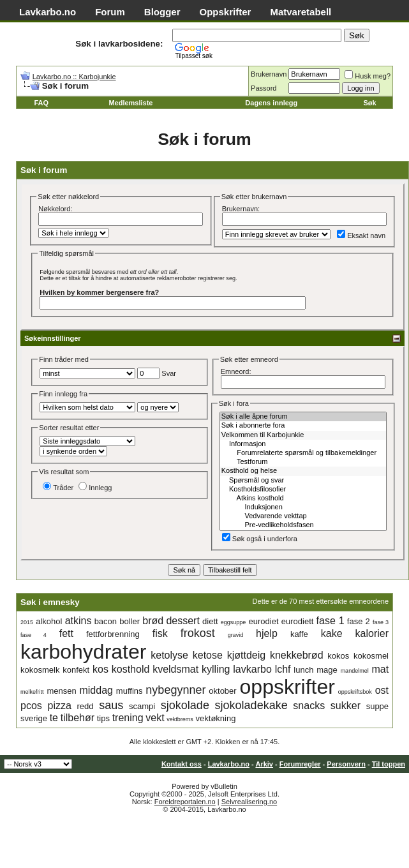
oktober (222, 691)
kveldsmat (175, 669)
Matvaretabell (301, 12)
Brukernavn (269, 74)
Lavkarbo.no (48, 12)
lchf (283, 669)
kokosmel (371, 656)
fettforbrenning (113, 634)
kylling (216, 669)
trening (128, 718)
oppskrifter (287, 687)
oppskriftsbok (355, 692)
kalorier (372, 633)
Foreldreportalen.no (185, 802)
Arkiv (264, 764)
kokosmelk (40, 670)
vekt (155, 718)
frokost (198, 633)
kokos (338, 656)
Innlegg (95, 488)
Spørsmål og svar (303, 481)
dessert (182, 621)
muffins (130, 691)
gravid (236, 635)
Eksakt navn (361, 236)
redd (86, 706)
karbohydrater (83, 652)
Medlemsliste (130, 103)
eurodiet (264, 621)
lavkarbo (252, 669)
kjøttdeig (246, 655)
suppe (377, 706)
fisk (160, 633)
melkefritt (32, 692)
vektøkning (216, 718)
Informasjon (303, 444)
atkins (78, 621)
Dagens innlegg (271, 103)
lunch (303, 670)
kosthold (131, 669)
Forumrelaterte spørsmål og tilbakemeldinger (303, 453)
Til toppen (389, 764)
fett (66, 633)
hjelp (267, 633)
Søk (369, 103)
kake (332, 633)
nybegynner (175, 690)
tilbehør (78, 718)
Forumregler (300, 764)
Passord (264, 88)
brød (153, 621)
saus (111, 705)
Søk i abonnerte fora (303, 426)
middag (96, 690)
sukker (346, 706)
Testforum (303, 462)
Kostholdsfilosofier (303, 490)
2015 (27, 622)
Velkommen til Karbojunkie (303, 435)
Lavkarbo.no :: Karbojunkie (74, 77)
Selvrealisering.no (249, 802)
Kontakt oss (182, 764)
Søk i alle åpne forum (303, 417)
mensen (61, 691)
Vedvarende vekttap (303, 516)
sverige (34, 718)
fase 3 (381, 622)
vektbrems (180, 719)
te (54, 718)
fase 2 (359, 621)
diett (210, 621)
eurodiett (298, 621)
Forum (110, 12)
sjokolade (185, 705)
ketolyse (169, 655)
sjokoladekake (251, 705)
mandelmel (355, 671)
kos (100, 669)
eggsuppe (234, 622)
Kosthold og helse (303, 471)
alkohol (49, 621)
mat (380, 669)
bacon (106, 621)
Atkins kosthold (303, 498)
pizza (59, 706)
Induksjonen (303, 507)
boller (130, 621)
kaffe (299, 634)
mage (327, 670)
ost (382, 690)
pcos (31, 706)
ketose (208, 655)
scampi (142, 706)
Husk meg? (368, 76)
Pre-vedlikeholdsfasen (303, 525)
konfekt (76, 670)
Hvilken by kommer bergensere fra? (99, 292)
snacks (309, 706)
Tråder (58, 488)
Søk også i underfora (260, 539)
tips (103, 718)
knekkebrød (297, 655)
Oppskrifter (226, 12)
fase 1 (331, 621)
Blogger (162, 12)
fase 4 (33, 635)
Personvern (346, 764)
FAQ (41, 103)
